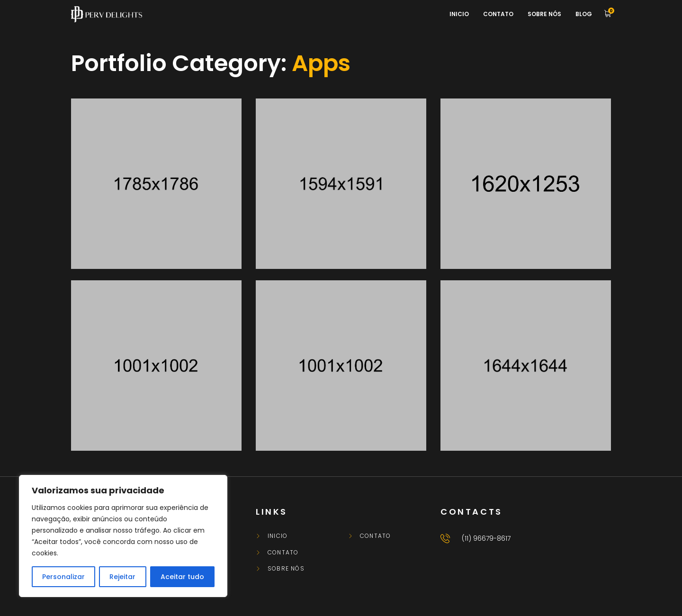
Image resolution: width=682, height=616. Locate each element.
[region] (123, 536)
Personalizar (63, 577)
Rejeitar (122, 577)
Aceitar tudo (182, 577)
